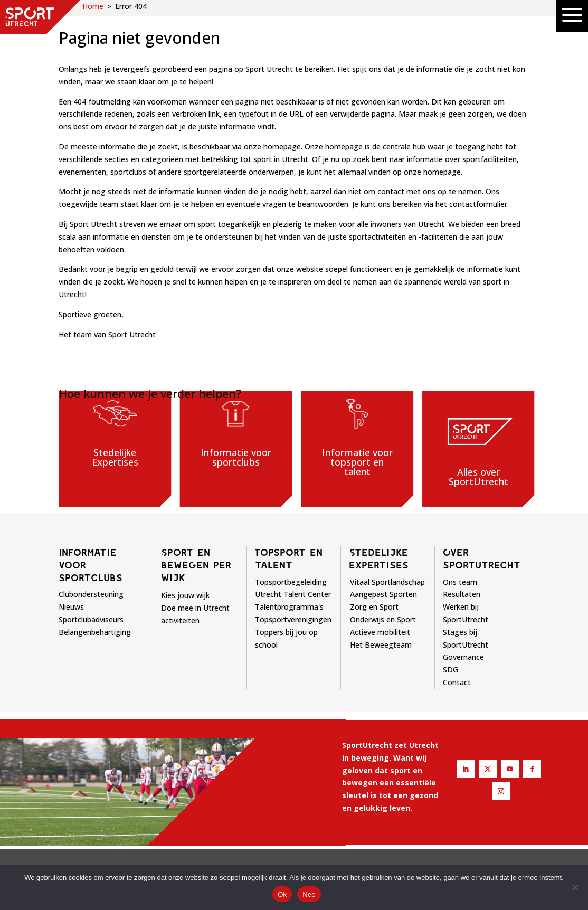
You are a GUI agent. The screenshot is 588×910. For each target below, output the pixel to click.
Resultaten (462, 594)
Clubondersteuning (91, 594)
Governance (463, 657)
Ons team (460, 582)
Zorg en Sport (374, 607)
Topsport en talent (289, 558)
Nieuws (71, 607)
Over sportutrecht (482, 558)
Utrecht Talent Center (293, 594)
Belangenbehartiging (95, 632)
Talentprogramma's (289, 607)
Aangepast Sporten (383, 594)
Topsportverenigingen (293, 619)
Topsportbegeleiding (291, 582)
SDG (451, 670)
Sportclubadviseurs (91, 619)
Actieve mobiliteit (380, 632)
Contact (457, 682)
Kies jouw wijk (185, 595)
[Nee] (575, 887)
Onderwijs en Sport (383, 619)
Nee (309, 894)
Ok (282, 894)
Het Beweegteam (381, 645)
